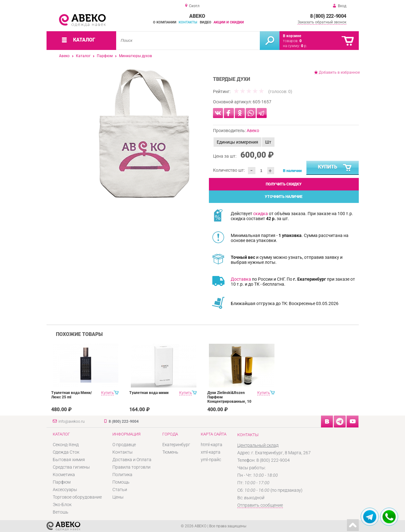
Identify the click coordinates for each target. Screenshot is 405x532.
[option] (144, 133)
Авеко (64, 56)
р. (304, 46)
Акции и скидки (229, 22)
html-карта (212, 445)
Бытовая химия (69, 460)
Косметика (64, 475)
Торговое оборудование (77, 497)
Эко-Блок (62, 505)
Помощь (121, 482)
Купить (335, 168)
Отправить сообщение (260, 505)
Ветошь (61, 512)
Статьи (120, 490)
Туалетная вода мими (149, 393)
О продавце (124, 445)
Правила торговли (131, 467)
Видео (206, 22)
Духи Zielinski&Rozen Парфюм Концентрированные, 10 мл (229, 399)
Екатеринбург (176, 445)
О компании (165, 22)
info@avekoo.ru (72, 421)
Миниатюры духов (136, 56)
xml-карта (211, 452)
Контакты (188, 22)
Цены (118, 497)
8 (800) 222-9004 (328, 16)
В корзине (292, 36)
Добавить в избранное (339, 72)
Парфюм (105, 56)
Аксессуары (65, 490)
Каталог (83, 56)
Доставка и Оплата (132, 460)
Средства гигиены (71, 467)
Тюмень (170, 452)
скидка (261, 214)
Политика (122, 475)
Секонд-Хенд (66, 445)
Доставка (241, 279)
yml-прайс (211, 460)
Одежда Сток (66, 452)
